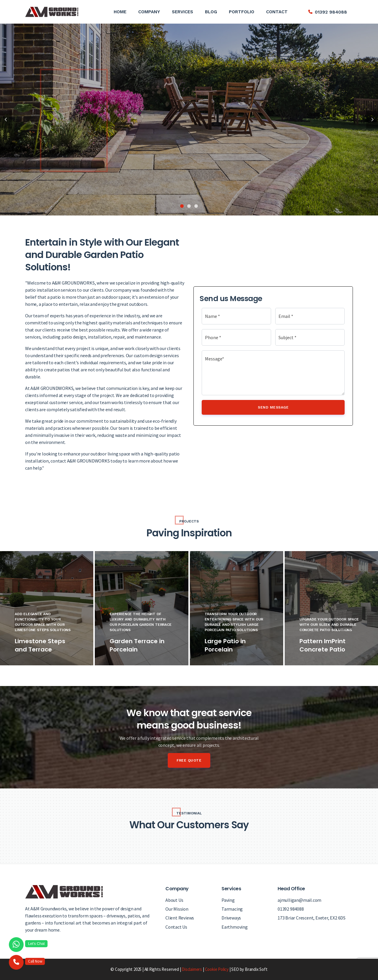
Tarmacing (232, 909)
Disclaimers (192, 969)
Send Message (273, 407)
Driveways (231, 918)
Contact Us (176, 927)
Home (120, 12)
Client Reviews (180, 918)
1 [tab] (182, 206)
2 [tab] (189, 206)
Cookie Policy (217, 969)
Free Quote (189, 760)
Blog (211, 12)
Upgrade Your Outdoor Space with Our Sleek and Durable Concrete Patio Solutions (329, 625)
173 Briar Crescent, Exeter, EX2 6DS (312, 918)
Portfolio (242, 12)
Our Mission (177, 909)
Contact (277, 12)
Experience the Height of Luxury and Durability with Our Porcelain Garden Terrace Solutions (140, 622)
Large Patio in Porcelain (225, 645)
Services (183, 12)
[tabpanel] (189, 120)
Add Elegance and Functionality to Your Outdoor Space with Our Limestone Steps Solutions (43, 622)
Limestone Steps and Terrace (40, 645)
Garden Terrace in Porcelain (137, 645)
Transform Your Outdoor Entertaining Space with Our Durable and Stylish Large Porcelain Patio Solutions (234, 622)
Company (149, 12)
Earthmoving (235, 927)
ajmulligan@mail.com (299, 900)
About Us (174, 900)
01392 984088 (331, 12)
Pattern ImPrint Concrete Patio (322, 645)
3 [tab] (196, 206)
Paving (228, 900)
